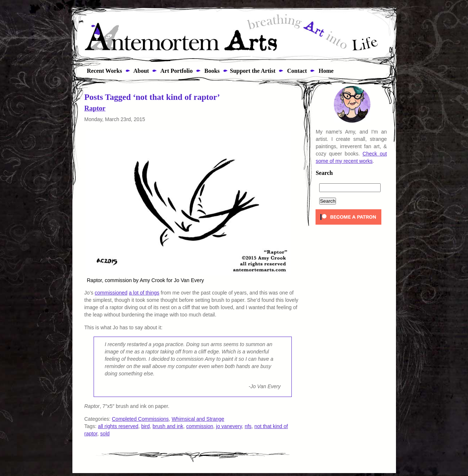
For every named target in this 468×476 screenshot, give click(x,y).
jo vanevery (229, 426)
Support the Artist (253, 71)
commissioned (111, 293)
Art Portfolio (176, 71)
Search (324, 173)
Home (325, 71)
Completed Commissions (140, 419)
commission (200, 426)
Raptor (95, 108)
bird (145, 426)
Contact (296, 71)
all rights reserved (118, 426)
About (141, 71)
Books (211, 71)
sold (105, 434)
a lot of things (144, 293)
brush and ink (168, 426)
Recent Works (102, 71)
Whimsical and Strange (198, 419)
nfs (248, 426)
